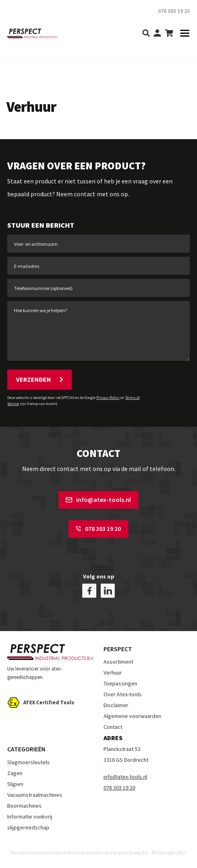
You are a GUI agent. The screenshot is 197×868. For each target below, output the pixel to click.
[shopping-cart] (169, 34)
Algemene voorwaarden (132, 716)
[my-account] (157, 34)
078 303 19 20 (98, 529)
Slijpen (15, 784)
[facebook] (89, 591)
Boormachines (24, 806)
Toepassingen (120, 683)
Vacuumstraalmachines (35, 795)
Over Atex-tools (123, 694)
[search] (146, 34)
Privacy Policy (108, 398)
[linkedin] (108, 591)
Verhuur (113, 673)
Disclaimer (116, 705)
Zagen (15, 773)
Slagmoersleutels (28, 762)
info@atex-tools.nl (98, 500)
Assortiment (118, 662)
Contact (113, 727)
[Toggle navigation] (182, 34)
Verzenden (40, 379)
